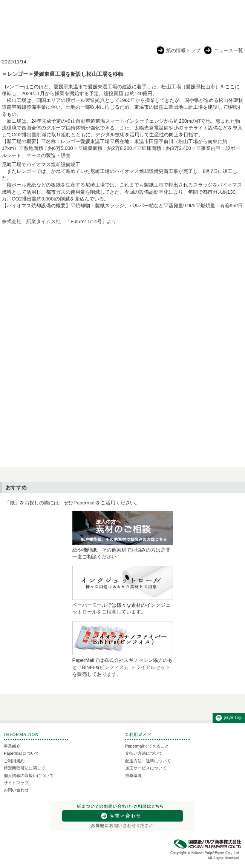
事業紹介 (12, 746)
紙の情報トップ (183, 50)
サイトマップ (16, 783)
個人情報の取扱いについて (29, 775)
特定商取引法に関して (24, 768)
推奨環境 (133, 775)
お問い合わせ (16, 790)
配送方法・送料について (148, 761)
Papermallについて (21, 753)
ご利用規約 (14, 761)
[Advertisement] (122, 291)
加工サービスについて (146, 768)
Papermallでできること (147, 746)
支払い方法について (144, 753)
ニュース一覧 (228, 50)
